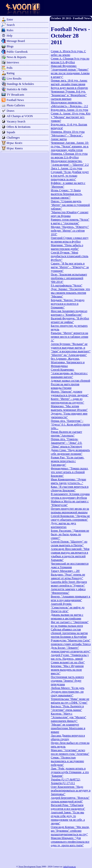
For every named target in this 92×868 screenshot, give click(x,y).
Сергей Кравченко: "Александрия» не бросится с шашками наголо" (69, 373)
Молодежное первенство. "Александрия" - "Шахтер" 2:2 (70, 163)
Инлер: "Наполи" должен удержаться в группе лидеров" (70, 393)
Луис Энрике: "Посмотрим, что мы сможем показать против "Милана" (70, 293)
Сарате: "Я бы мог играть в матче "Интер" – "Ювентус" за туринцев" (70, 267)
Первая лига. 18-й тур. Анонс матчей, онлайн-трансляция (69, 82)
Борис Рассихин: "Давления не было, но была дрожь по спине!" (70, 534)
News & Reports (16, 57)
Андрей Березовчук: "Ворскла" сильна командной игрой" (70, 800)
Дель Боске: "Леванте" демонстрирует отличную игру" (71, 650)
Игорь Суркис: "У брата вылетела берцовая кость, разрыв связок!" (67, 194)
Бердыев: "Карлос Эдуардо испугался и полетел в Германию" (68, 304)
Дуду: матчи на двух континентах (63, 525)
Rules (10, 30)
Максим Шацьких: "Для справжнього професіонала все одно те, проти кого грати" (70, 842)
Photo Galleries (16, 105)
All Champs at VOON (20, 116)
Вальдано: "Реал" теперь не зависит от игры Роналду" (68, 576)
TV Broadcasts (15, 95)
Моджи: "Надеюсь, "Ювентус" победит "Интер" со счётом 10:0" (70, 231)
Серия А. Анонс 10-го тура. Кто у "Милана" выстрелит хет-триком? (71, 117)
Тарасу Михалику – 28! (65, 571)
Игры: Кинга (15, 148)
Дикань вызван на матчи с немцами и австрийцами (67, 617)
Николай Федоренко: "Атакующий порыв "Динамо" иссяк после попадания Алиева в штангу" (70, 71)
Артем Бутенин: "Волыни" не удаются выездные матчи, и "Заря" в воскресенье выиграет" (71, 348)
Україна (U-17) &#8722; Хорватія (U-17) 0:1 (66, 781)
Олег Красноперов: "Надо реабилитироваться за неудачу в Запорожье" (71, 790)
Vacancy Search (16, 121)
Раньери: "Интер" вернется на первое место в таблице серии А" (69, 337)
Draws (10, 111)
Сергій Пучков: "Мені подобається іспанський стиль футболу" (70, 256)
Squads (11, 132)
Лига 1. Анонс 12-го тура (66, 168)
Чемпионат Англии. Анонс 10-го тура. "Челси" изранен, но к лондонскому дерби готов (70, 146)
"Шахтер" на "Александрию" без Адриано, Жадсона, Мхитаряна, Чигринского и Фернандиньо (69, 360)
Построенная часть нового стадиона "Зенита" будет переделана (67, 681)
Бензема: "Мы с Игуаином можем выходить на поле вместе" (67, 670)
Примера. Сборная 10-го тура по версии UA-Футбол (69, 156)
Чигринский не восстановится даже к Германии (70, 565)
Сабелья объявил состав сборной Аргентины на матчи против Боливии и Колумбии (69, 633)
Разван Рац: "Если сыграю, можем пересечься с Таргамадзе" (67, 461)
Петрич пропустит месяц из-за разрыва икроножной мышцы (70, 510)
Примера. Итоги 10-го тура (68, 132)
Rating (11, 73)
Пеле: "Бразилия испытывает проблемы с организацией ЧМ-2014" (69, 278)
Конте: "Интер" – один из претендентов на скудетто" (67, 401)
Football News (15, 100)
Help (9, 36)
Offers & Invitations (19, 127)
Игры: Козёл (14, 143)
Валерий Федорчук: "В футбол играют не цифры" (70, 320)
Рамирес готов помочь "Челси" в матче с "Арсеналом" (70, 221)
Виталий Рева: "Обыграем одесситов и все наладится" (68, 807)
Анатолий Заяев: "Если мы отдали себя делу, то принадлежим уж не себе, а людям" (68, 818)
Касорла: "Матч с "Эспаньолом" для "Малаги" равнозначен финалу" (68, 717)
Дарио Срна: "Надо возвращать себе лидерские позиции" (70, 452)
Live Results (14, 79)
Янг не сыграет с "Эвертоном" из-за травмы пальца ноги (70, 624)
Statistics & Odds (17, 89)
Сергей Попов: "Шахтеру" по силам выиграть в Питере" (69, 543)
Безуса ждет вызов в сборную (69, 88)
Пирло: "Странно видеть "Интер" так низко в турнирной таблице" (70, 205)
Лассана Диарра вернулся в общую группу (68, 737)
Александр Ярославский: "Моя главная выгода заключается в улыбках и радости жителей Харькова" (70, 554)
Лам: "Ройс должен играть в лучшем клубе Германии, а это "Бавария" (70, 772)
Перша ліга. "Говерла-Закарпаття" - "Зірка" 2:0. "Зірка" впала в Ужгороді (66, 443)
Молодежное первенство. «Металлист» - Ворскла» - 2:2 (69, 104)
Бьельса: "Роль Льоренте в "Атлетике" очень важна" (67, 708)
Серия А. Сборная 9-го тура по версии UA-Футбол (70, 60)
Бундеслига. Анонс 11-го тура (69, 110)
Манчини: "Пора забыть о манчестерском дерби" (67, 247)
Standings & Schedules (20, 84)
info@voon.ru (70, 867)
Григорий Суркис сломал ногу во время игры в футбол (70, 240)
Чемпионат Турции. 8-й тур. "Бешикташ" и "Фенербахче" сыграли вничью (69, 95)
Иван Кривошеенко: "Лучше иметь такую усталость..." (68, 481)
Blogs (10, 46)
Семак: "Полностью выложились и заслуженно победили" (67, 761)
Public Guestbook (17, 52)
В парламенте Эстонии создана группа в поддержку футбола (70, 496)
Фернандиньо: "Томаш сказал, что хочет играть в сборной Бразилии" (70, 472)
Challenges (13, 138)
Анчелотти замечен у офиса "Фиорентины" (68, 591)
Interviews (13, 62)
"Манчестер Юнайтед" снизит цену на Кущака (70, 214)
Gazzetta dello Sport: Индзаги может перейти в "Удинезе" (69, 584)
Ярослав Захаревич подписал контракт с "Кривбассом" (69, 313)
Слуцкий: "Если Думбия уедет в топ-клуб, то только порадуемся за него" (70, 176)
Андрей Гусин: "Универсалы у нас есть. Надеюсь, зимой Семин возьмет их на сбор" (70, 659)
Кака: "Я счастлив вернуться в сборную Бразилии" (70, 489)
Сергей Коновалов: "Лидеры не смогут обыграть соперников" (70, 518)
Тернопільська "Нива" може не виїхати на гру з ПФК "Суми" (70, 701)
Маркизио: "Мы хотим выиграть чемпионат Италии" (69, 408)
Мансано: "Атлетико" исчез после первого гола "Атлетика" (70, 752)
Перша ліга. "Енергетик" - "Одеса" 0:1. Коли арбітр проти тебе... (70, 424)
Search (11, 25)
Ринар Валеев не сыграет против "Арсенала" (66, 434)
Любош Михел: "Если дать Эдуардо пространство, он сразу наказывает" (68, 692)
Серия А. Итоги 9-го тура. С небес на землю (68, 53)
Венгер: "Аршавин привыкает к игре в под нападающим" (71, 598)
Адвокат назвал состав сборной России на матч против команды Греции (70, 384)
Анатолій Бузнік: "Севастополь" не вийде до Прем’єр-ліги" (68, 607)
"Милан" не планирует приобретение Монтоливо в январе (68, 728)
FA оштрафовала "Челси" (66, 285)
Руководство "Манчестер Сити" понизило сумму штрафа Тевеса (71, 642)
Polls (10, 68)
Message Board (16, 41)
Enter (10, 20)
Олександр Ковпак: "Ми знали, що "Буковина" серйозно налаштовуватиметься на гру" (70, 831)
